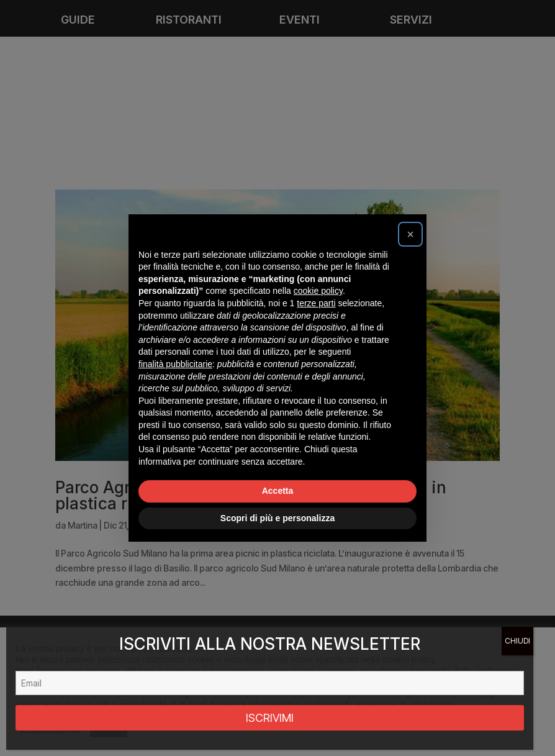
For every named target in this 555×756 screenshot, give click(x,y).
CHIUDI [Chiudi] (517, 641)
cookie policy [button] (318, 291)
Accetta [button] (278, 491)
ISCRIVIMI (270, 718)
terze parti (316, 303)
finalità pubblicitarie (175, 364)
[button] (410, 234)
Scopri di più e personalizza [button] (277, 518)
